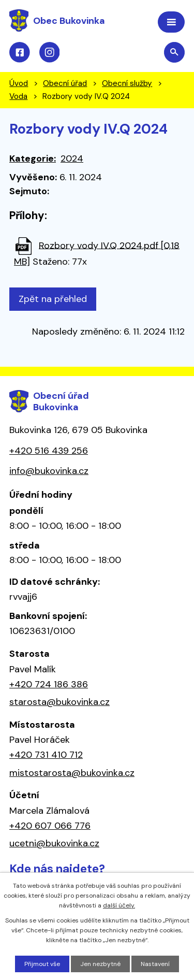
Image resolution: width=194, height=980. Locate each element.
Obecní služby (127, 83)
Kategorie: (33, 158)
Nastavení (155, 964)
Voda (18, 96)
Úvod (19, 83)
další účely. (119, 905)
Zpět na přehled (53, 299)
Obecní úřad (65, 83)
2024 (72, 158)
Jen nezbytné (100, 964)
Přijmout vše (42, 964)
